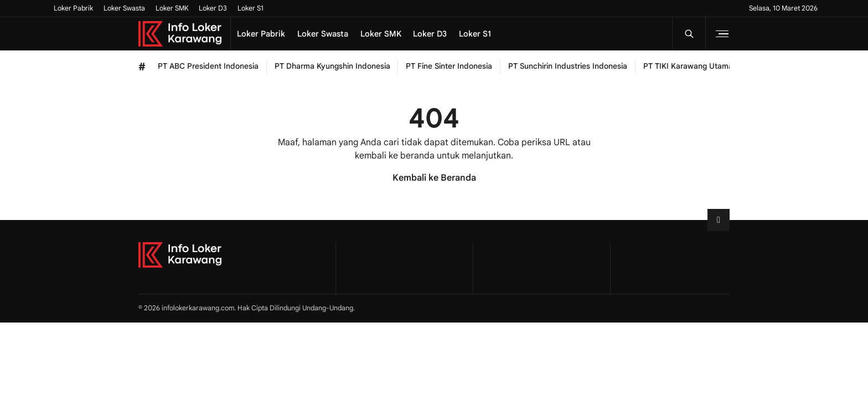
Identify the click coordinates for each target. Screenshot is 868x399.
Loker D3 (213, 8)
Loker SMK (172, 8)
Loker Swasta (124, 8)
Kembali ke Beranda (434, 178)
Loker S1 (250, 8)
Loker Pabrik (73, 8)
